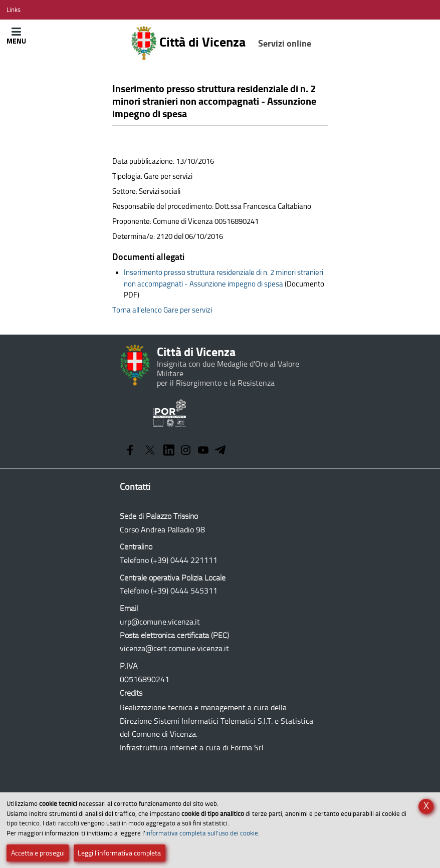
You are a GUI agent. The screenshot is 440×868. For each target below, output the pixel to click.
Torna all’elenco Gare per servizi (162, 310)
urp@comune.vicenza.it (160, 622)
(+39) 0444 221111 (184, 560)
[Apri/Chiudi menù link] (14, 10)
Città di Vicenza (221, 43)
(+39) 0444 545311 (184, 591)
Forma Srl (247, 748)
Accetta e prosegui (38, 853)
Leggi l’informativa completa (119, 853)
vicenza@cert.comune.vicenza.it (174, 648)
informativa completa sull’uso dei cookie (202, 833)
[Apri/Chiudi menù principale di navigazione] (16, 36)
